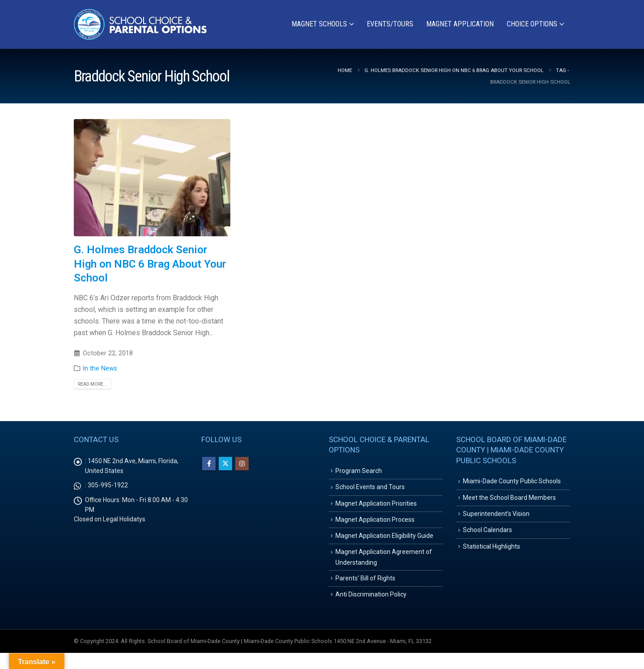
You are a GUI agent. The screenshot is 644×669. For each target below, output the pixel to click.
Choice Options (532, 24)
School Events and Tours (370, 490)
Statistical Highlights (491, 554)
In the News (100, 369)
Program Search (359, 472)
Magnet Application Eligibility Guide (384, 544)
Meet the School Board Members (509, 500)
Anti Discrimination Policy (371, 609)
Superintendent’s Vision (496, 518)
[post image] (152, 178)
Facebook (209, 464)
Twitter (225, 464)
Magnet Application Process (375, 526)
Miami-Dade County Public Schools (512, 482)
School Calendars (487, 536)
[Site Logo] (141, 24)
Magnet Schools (319, 24)
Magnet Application (460, 24)
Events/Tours (390, 24)
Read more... (93, 384)
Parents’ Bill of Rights (365, 592)
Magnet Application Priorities (376, 508)
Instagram (242, 464)
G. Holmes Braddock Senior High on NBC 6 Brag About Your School (150, 264)
